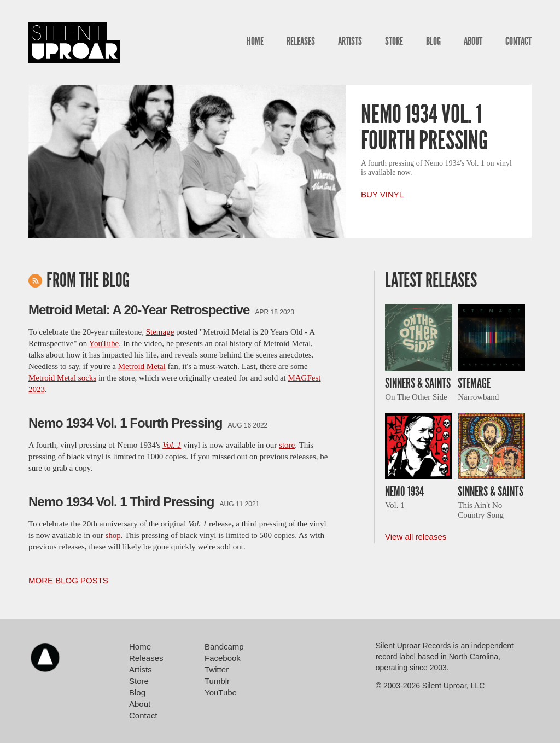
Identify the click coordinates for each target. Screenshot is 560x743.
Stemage (160, 332)
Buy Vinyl (382, 194)
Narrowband (478, 397)
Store (394, 41)
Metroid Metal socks (62, 378)
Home (255, 41)
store (287, 445)
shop (113, 535)
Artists (350, 41)
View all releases (416, 537)
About (473, 41)
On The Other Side (416, 397)
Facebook (223, 658)
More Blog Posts (68, 580)
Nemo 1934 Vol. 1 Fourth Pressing (424, 127)
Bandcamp (224, 647)
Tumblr (217, 681)
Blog (433, 41)
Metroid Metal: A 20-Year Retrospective (139, 310)
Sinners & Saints (418, 383)
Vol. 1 (395, 505)
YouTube (104, 343)
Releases (301, 41)
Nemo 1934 (404, 492)
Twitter (217, 669)
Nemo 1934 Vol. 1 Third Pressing (121, 502)
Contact (518, 41)
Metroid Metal (142, 366)
